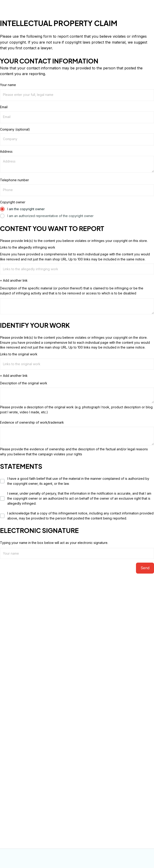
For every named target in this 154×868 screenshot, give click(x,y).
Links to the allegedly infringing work (28, 247)
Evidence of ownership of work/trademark (32, 422)
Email (4, 107)
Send (145, 568)
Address (6, 151)
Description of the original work (24, 383)
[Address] (77, 164)
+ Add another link (14, 280)
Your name (8, 85)
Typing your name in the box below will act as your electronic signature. (54, 543)
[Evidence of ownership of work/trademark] (77, 436)
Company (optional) (15, 129)
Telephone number (14, 180)
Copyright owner (13, 202)
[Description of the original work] (77, 395)
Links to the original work (19, 354)
